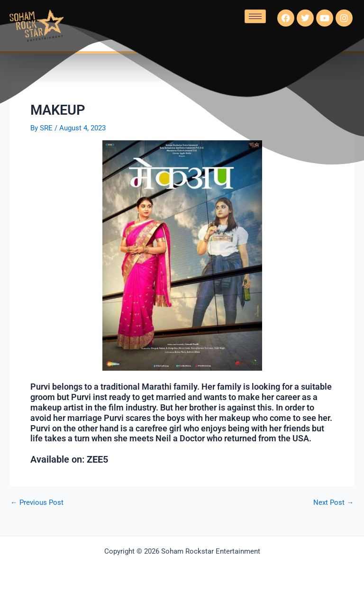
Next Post (333, 503)
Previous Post (37, 503)
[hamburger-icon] (255, 16)
